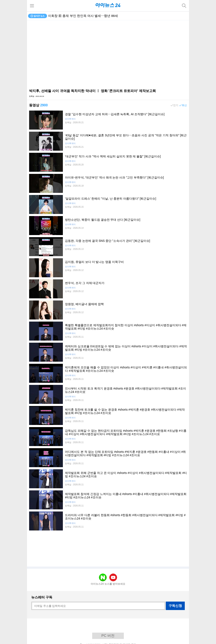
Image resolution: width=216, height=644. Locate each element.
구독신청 (175, 606)
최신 (184, 105)
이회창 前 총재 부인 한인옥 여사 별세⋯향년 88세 (83, 16)
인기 (176, 105)
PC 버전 (108, 636)
